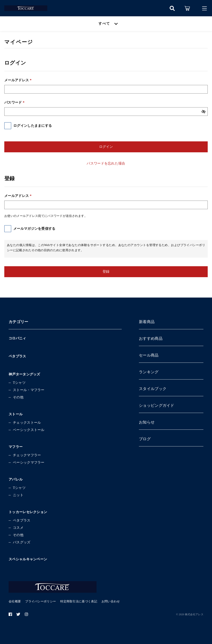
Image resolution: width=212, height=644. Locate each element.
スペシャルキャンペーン (28, 559)
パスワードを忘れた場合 (106, 163)
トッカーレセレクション (28, 512)
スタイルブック (153, 389)
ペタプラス (17, 356)
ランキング (149, 372)
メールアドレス (18, 80)
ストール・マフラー (29, 390)
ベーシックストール (29, 430)
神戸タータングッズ (24, 374)
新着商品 (147, 322)
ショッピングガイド (157, 405)
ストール (16, 414)
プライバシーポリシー (41, 601)
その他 (18, 397)
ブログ (145, 439)
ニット (18, 495)
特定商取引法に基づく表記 (79, 601)
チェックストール (27, 423)
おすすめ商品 (151, 339)
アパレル (16, 479)
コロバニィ (17, 338)
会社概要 (15, 601)
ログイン (106, 147)
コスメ (18, 528)
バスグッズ (22, 542)
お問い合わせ (111, 601)
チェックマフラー (27, 455)
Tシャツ (19, 383)
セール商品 (149, 355)
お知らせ (147, 422)
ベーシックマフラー (29, 462)
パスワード (14, 102)
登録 (106, 271)
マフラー (16, 447)
